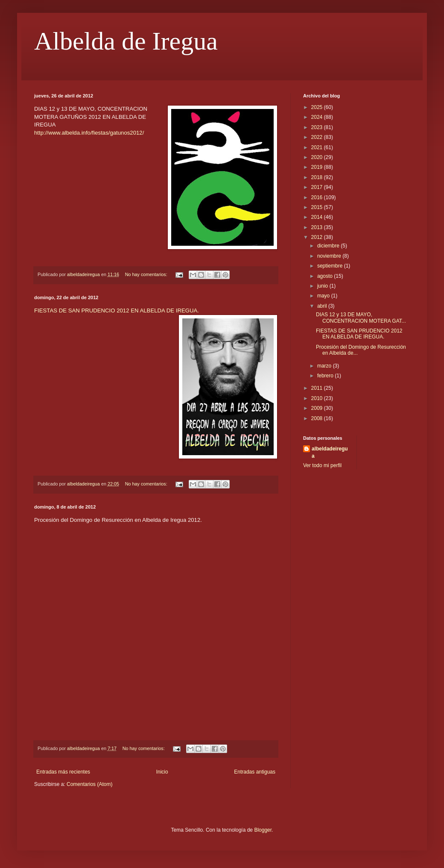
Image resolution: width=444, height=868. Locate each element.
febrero (326, 376)
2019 (318, 167)
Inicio (162, 772)
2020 (318, 157)
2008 (318, 418)
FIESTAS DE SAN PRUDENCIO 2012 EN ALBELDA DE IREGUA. (117, 310)
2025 (318, 107)
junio (323, 286)
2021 (318, 147)
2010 (318, 398)
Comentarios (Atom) (89, 784)
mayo (324, 296)
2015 (318, 207)
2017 (318, 187)
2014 (318, 217)
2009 (318, 408)
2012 (318, 237)
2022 (318, 137)
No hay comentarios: (147, 274)
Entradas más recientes (63, 772)
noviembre (330, 256)
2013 (318, 227)
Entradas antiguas (255, 772)
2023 (318, 127)
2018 (318, 177)
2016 (318, 197)
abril (323, 306)
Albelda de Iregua (126, 41)
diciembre (329, 246)
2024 (318, 117)
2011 (318, 388)
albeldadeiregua (330, 452)
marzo (325, 366)
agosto (326, 276)
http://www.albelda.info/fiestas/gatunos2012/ (89, 133)
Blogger (263, 830)
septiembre (331, 266)
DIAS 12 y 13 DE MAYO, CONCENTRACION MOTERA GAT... (361, 318)
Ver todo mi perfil (322, 465)
